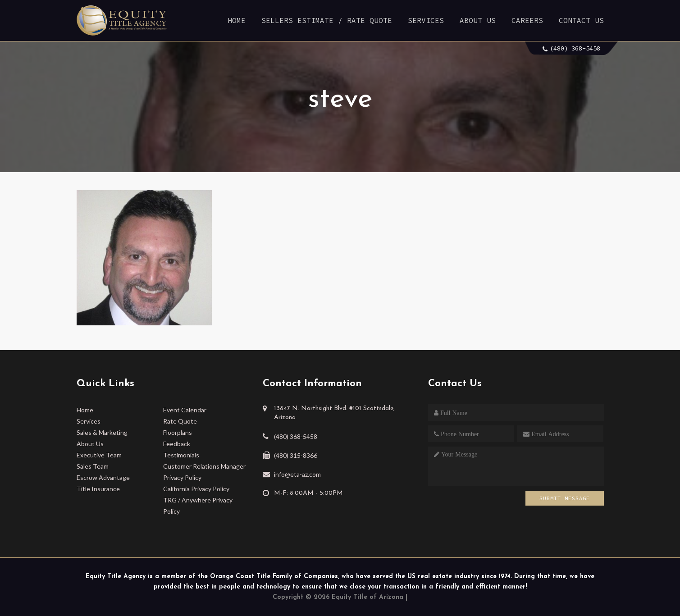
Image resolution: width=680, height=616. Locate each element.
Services (426, 20)
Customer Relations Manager (204, 466)
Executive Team (99, 455)
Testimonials (181, 455)
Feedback (177, 444)
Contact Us (581, 20)
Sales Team (93, 466)
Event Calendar (185, 410)
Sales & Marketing (102, 432)
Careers (527, 20)
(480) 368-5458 (575, 48)
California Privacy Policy (196, 489)
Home (237, 20)
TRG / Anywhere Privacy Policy (198, 506)
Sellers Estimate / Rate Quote (327, 20)
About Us (478, 20)
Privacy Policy (182, 477)
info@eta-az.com (297, 474)
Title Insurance (98, 489)
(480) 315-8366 (296, 455)
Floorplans (178, 432)
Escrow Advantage (103, 477)
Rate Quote (180, 421)
